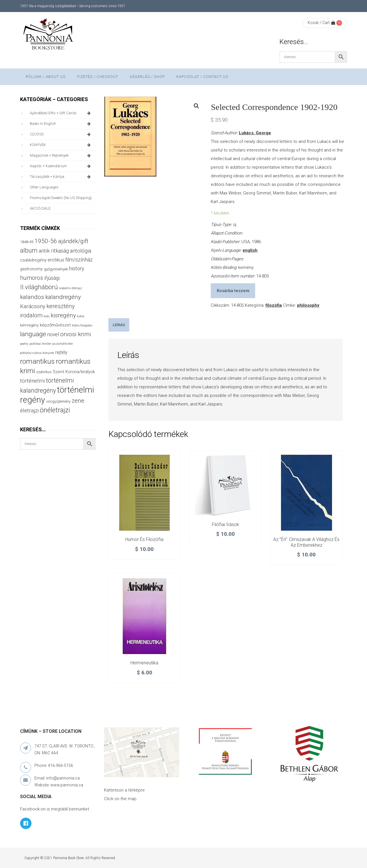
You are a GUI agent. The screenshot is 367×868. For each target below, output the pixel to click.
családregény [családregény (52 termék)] (33, 260)
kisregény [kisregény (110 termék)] (63, 315)
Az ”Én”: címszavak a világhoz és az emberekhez (306, 542)
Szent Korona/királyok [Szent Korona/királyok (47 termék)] (74, 372)
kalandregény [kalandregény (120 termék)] (63, 297)
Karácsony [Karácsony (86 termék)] (33, 306)
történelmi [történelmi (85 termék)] (32, 381)
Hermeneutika (144, 663)
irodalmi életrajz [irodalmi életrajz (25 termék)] (71, 288)
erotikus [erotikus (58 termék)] (56, 260)
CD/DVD (61, 134)
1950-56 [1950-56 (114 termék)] (46, 241)
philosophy (308, 305)
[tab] (119, 325)
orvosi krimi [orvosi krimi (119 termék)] (76, 334)
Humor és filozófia (144, 539)
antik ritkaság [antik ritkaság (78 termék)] (54, 251)
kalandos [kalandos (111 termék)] (32, 297)
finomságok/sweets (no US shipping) (61, 198)
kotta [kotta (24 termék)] (81, 316)
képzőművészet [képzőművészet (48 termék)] (55, 325)
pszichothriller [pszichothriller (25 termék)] (63, 344)
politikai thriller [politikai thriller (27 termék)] (40, 344)
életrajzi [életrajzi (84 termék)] (29, 411)
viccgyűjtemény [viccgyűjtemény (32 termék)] (58, 401)
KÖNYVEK (61, 145)
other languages (44, 187)
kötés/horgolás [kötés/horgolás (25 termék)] (82, 325)
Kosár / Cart (321, 23)
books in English (61, 124)
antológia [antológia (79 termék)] (81, 251)
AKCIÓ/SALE (40, 208)
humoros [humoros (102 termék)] (32, 278)
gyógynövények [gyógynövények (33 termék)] (56, 269)
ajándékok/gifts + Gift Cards (61, 113)
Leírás (119, 325)
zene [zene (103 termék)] (78, 401)
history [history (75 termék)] (77, 268)
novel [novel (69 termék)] (53, 334)
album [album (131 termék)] (29, 250)
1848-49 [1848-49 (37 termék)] (27, 242)
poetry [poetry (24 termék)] (24, 344)
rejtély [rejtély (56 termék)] (61, 352)
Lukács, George (255, 133)
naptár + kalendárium (61, 166)
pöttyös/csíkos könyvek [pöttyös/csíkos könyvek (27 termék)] (37, 353)
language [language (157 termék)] (33, 334)
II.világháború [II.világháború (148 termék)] (39, 287)
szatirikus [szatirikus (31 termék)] (44, 372)
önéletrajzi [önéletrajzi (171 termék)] (55, 410)
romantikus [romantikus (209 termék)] (37, 361)
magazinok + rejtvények (61, 156)
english (250, 250)
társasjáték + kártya (61, 177)
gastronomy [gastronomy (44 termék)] (31, 269)
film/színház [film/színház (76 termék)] (79, 260)
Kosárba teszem (233, 291)
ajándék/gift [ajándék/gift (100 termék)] (73, 241)
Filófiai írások (226, 524)
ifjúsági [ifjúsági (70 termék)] (52, 278)
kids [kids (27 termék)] (47, 316)
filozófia (274, 305)
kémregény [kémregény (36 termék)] (29, 325)
